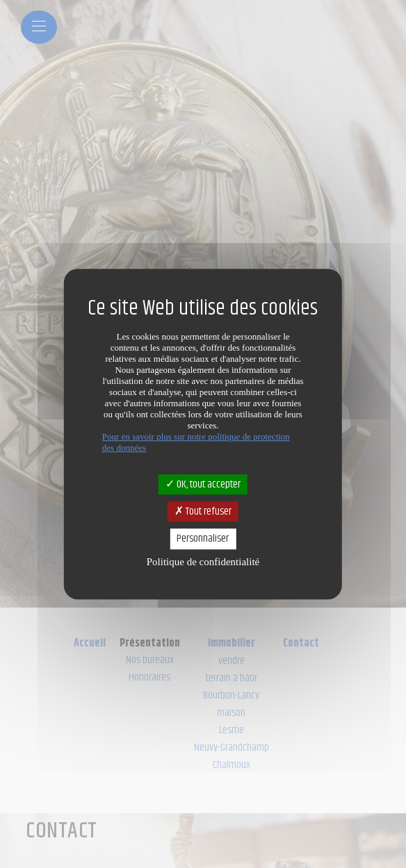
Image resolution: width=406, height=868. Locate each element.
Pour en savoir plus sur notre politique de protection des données (196, 442)
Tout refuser (203, 511)
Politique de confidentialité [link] (203, 562)
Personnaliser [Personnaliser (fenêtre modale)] (203, 539)
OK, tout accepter (203, 484)
